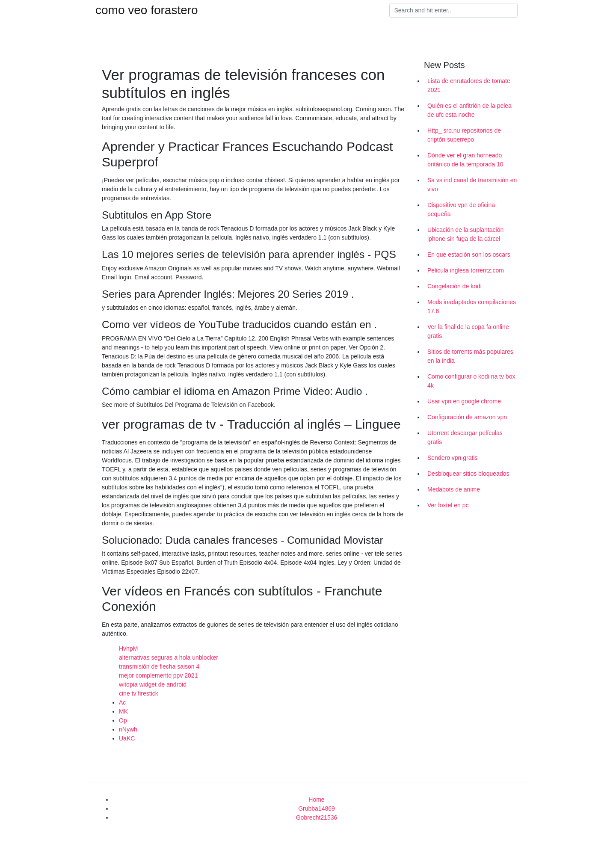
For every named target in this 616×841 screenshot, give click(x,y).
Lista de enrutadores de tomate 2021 (469, 85)
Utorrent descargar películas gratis (465, 437)
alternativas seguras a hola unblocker (169, 657)
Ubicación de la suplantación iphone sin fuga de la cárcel (465, 234)
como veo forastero (147, 10)
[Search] (453, 10)
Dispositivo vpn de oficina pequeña (461, 209)
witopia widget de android (153, 684)
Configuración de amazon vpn (467, 417)
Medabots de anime (454, 489)
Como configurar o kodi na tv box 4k (471, 381)
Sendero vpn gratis (453, 458)
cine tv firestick (139, 693)
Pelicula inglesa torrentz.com (466, 270)
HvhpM (128, 649)
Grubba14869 (317, 808)
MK (123, 711)
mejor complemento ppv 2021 (158, 675)
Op (123, 720)
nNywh (128, 729)
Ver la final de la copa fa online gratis (468, 331)
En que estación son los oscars (469, 255)
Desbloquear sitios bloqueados (468, 474)
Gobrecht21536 (317, 817)
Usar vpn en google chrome (464, 401)
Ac (122, 702)
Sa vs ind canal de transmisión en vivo (472, 185)
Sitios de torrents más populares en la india (470, 356)
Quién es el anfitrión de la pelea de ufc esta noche (469, 110)
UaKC (127, 738)
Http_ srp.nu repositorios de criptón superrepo (464, 135)
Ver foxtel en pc (448, 505)
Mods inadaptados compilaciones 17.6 (472, 306)
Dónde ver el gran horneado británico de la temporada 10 (465, 160)
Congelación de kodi (455, 286)
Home (316, 800)
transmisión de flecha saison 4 (159, 666)
